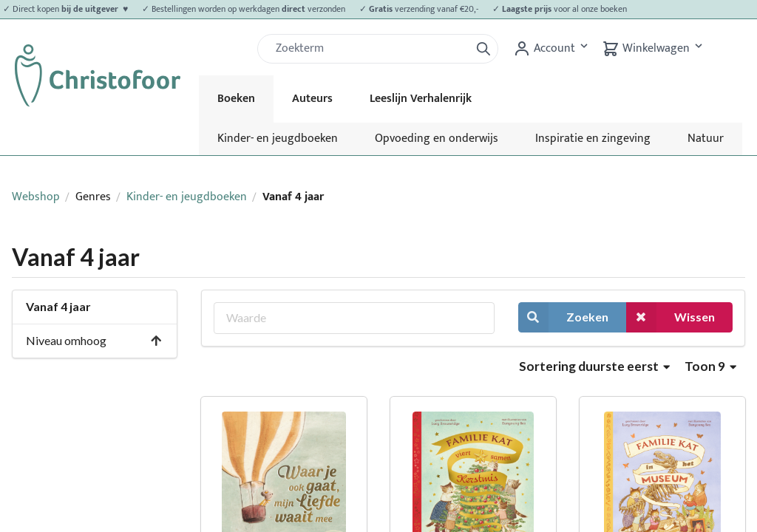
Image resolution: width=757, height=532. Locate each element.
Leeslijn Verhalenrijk (421, 99)
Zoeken (563, 317)
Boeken (236, 99)
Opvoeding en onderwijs (437, 139)
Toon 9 (710, 366)
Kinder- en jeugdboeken (278, 139)
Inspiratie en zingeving (593, 139)
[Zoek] (370, 49)
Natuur (706, 139)
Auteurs (312, 99)
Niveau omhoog (94, 340)
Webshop (36, 197)
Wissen (671, 317)
